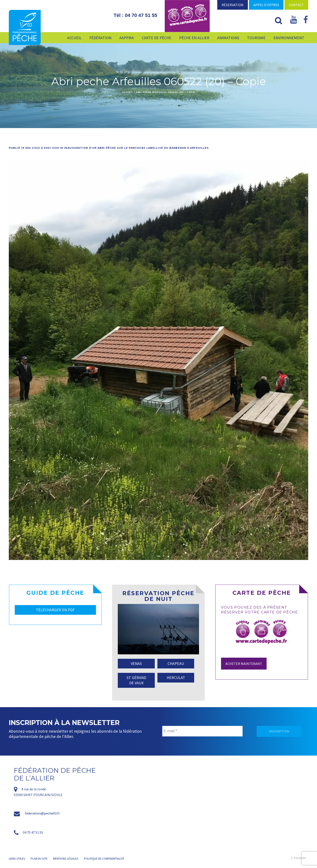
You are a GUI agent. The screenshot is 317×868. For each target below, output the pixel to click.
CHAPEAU (176, 663)
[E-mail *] (202, 731)
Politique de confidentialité (104, 859)
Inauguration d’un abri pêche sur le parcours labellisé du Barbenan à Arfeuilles (136, 148)
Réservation (233, 5)
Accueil (127, 92)
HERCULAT (176, 678)
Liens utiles (17, 859)
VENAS (136, 663)
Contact (296, 5)
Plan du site (39, 859)
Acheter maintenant (244, 664)
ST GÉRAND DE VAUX (136, 680)
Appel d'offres (266, 5)
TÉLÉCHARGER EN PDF (55, 610)
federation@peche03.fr (42, 813)
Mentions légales (66, 859)
